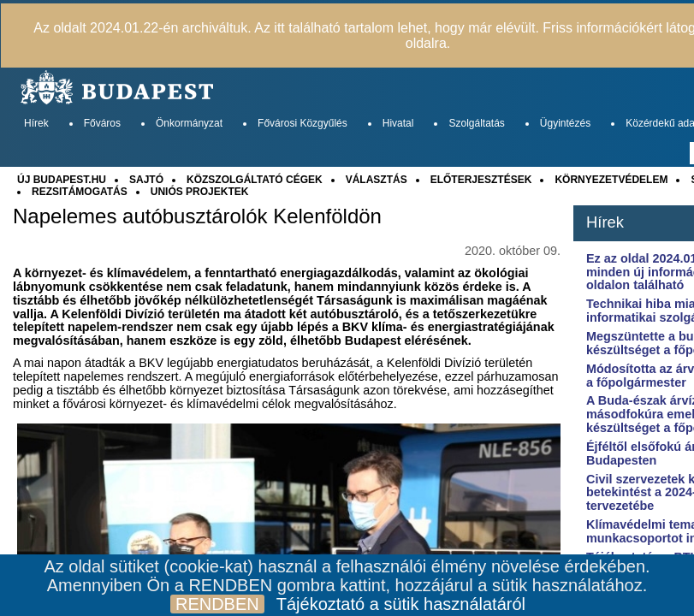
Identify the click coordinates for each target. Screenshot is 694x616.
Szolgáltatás (476, 123)
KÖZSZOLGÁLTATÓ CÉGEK (255, 180)
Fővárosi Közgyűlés (303, 123)
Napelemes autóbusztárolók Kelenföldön (197, 216)
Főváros (102, 123)
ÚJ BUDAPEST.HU (62, 180)
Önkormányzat (189, 123)
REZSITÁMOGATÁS (80, 192)
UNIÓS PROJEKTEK (200, 192)
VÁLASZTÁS (377, 180)
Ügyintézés (565, 123)
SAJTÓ (146, 180)
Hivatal (398, 123)
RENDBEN (217, 604)
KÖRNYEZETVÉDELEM (611, 180)
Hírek (36, 123)
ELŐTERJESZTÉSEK (481, 180)
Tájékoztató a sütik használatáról (401, 604)
